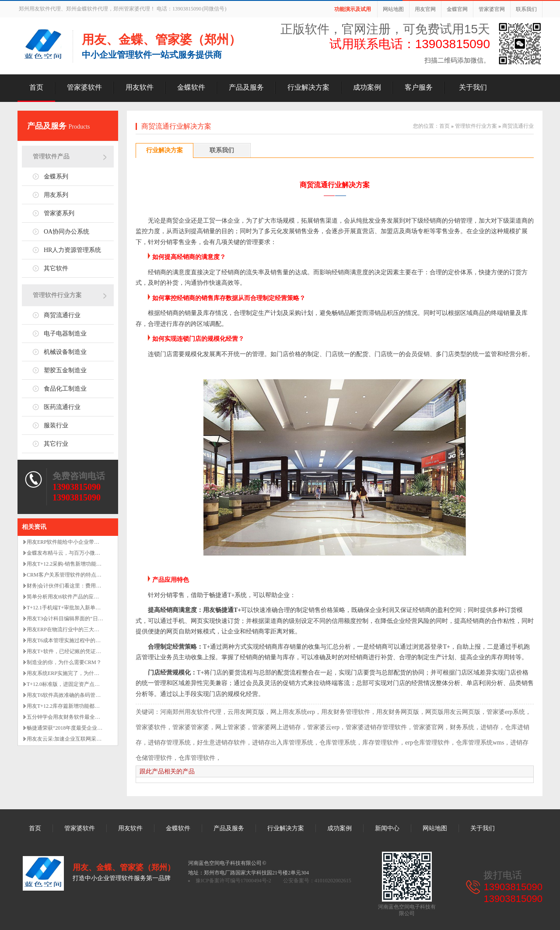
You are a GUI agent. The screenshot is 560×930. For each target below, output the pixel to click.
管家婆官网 (492, 9)
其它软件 (56, 268)
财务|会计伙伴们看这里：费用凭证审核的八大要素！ (87, 586)
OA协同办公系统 (66, 232)
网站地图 (393, 9)
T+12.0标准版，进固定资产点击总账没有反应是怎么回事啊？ (97, 684)
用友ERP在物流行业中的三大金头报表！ (73, 629)
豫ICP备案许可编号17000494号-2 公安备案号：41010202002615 (273, 881)
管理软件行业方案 (57, 295)
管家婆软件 (84, 87)
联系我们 (526, 9)
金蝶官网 (457, 9)
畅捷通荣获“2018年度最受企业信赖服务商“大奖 (82, 728)
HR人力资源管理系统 (72, 250)
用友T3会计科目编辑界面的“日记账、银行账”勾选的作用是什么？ (103, 619)
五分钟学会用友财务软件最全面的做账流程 (77, 717)
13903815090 (77, 487)
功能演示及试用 (353, 9)
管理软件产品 (51, 156)
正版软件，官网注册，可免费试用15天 (385, 29)
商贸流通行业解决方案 (176, 126)
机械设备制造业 (65, 352)
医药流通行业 (62, 407)
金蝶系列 (56, 177)
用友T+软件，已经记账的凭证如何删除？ (74, 651)
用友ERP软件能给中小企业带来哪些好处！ (76, 542)
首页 (36, 87)
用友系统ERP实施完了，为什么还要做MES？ (79, 673)
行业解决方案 (308, 87)
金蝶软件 (191, 87)
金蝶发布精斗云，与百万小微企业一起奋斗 (77, 553)
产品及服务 (246, 87)
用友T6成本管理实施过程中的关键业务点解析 (79, 640)
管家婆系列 (59, 213)
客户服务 (419, 87)
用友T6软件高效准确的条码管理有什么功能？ (79, 695)
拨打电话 (503, 875)
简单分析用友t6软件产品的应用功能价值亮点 (79, 597)
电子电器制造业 (65, 334)
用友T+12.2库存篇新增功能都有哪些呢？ (74, 706)
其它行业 (56, 444)
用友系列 (56, 195)
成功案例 (367, 87)
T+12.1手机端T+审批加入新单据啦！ (69, 608)
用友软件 (140, 87)
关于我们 (473, 87)
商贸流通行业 (62, 315)
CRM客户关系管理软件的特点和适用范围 (75, 575)
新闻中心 (387, 828)
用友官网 (425, 9)
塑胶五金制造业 (65, 370)
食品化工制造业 (65, 389)
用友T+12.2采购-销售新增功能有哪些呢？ (75, 564)
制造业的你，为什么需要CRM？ (64, 662)
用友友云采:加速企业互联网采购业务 (69, 739)
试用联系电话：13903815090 (410, 44)
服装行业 (56, 425)
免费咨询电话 (79, 476)
